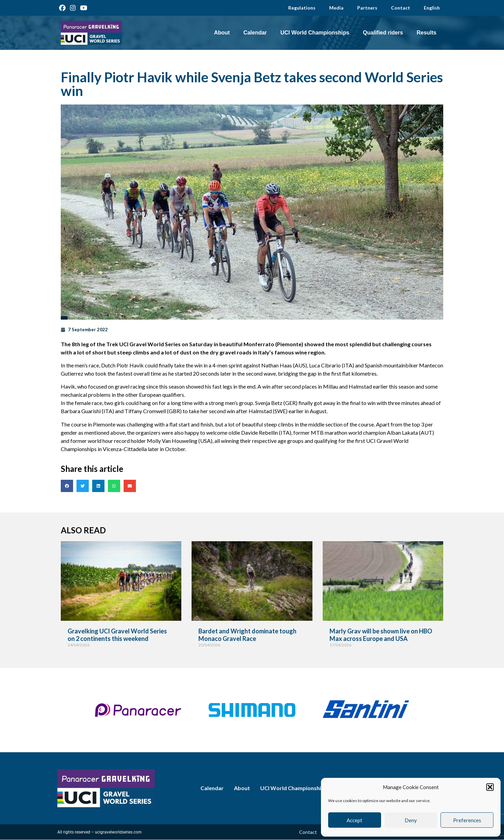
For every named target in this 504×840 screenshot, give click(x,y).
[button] (490, 787)
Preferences (467, 820)
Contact (401, 8)
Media (336, 8)
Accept (354, 820)
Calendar (255, 33)
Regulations (302, 8)
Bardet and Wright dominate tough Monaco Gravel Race (247, 635)
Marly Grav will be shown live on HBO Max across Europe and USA (381, 635)
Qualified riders (383, 33)
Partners (367, 8)
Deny (411, 820)
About (222, 33)
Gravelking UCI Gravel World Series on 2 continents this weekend (117, 635)
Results (426, 33)
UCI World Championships (315, 33)
